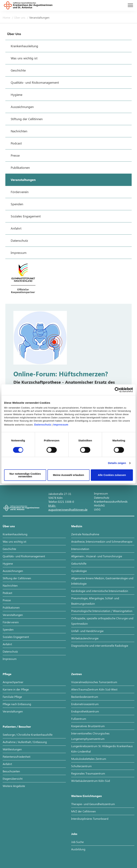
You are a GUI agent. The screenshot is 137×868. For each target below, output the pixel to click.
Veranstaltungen (39, 17)
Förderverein (11, 622)
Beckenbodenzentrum (85, 697)
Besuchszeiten (11, 771)
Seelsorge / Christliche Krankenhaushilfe (28, 735)
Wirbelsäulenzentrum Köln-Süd (91, 781)
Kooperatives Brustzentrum (88, 726)
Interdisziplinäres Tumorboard (90, 819)
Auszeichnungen (13, 571)
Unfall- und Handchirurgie (87, 631)
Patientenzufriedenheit (17, 757)
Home (7, 17)
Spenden (8, 629)
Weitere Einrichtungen (87, 796)
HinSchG (99, 505)
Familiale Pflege (12, 697)
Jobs (74, 834)
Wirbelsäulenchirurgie (85, 638)
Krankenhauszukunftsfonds (111, 501)
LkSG (97, 509)
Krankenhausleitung (15, 534)
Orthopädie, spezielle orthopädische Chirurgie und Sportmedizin (102, 621)
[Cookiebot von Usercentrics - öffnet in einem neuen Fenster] (117, 390)
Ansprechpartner (13, 682)
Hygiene (8, 563)
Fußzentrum (79, 719)
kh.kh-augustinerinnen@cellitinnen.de (68, 507)
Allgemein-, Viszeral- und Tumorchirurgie (97, 556)
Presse (7, 600)
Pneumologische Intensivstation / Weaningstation (102, 611)
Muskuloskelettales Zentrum (89, 759)
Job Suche (77, 842)
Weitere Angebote (14, 786)
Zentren (77, 674)
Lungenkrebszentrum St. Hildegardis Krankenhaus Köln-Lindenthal (102, 749)
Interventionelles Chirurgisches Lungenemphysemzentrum (90, 736)
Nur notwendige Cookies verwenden (25, 475)
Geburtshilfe (79, 563)
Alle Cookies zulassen (112, 475)
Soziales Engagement (16, 637)
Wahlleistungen (12, 749)
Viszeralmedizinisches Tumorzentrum (94, 682)
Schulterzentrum (81, 766)
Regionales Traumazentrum (88, 773)
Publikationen (11, 607)
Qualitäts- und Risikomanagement (24, 556)
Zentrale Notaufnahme (85, 534)
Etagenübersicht (13, 779)
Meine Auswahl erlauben (69, 475)
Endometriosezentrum (85, 704)
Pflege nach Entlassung (17, 704)
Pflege (7, 674)
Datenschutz (43, 425)
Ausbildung (78, 849)
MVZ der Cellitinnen (83, 811)
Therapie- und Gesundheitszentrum (93, 804)
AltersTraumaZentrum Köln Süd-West (94, 689)
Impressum (61, 425)
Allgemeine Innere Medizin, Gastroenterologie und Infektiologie (102, 581)
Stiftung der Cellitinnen (17, 578)
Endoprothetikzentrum (85, 711)
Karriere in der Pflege (16, 689)
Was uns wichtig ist (14, 541)
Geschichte (9, 549)
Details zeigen (117, 463)
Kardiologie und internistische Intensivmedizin (100, 591)
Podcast (7, 593)
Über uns (20, 17)
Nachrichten (10, 585)
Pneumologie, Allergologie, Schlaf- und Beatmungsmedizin (95, 601)
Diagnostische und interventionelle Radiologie (100, 646)
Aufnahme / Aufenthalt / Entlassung (25, 742)
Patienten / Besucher (17, 726)
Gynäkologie (79, 571)
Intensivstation (80, 549)
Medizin (77, 526)
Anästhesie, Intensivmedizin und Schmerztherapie (102, 541)
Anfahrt (7, 644)
